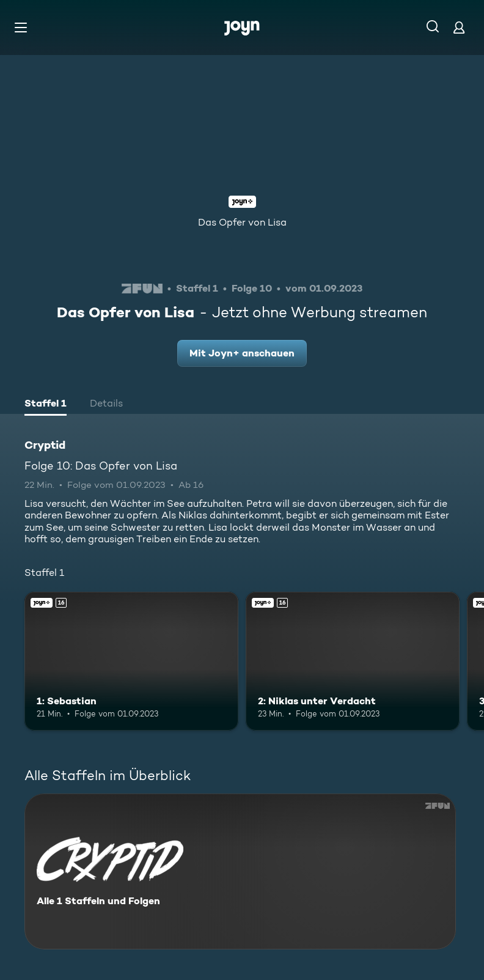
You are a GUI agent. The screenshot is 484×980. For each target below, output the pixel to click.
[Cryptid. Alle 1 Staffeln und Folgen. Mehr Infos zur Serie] (240, 871)
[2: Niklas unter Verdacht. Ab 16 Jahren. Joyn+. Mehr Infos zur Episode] (353, 661)
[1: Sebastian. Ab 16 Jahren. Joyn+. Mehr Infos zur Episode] (131, 661)
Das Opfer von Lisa (242, 222)
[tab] (46, 405)
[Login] (459, 27)
